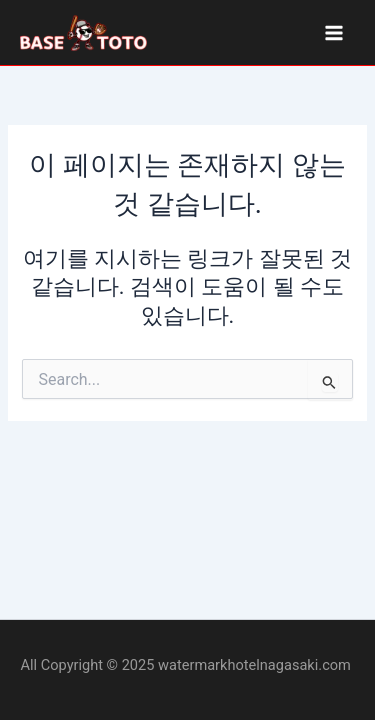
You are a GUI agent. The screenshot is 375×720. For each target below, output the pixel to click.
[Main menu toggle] (334, 33)
